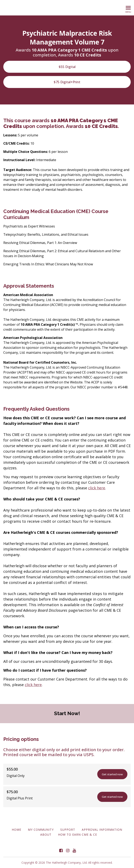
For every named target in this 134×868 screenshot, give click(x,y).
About (46, 835)
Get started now (109, 774)
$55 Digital (67, 67)
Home (17, 830)
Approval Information (102, 830)
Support (68, 830)
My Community (41, 830)
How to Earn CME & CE (78, 835)
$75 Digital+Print (67, 82)
